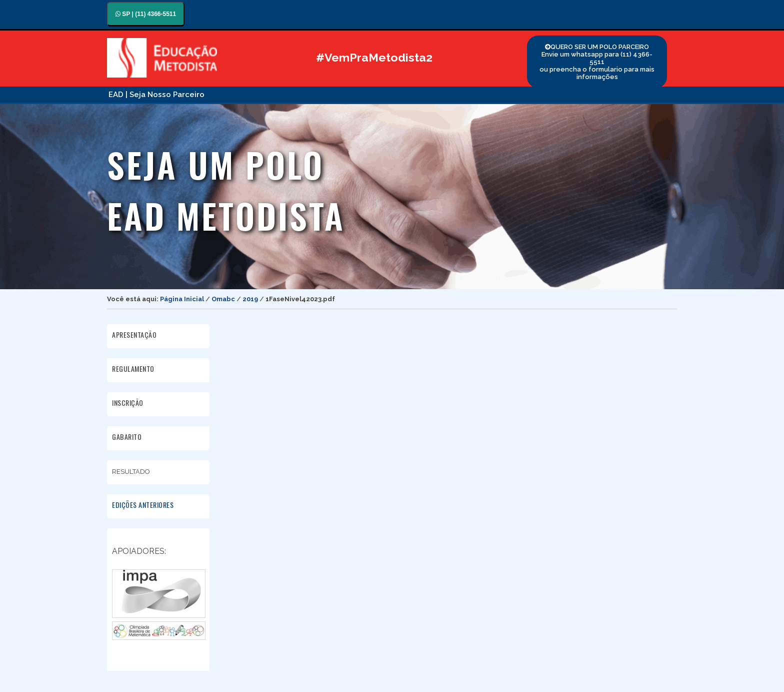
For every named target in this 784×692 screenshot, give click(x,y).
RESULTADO (132, 471)
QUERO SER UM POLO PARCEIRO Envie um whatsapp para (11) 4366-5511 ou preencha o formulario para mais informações (597, 62)
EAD (116, 95)
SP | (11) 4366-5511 (146, 14)
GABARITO (127, 437)
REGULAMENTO (133, 369)
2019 (250, 299)
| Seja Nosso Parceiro (165, 95)
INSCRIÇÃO (128, 403)
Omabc (223, 299)
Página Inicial (182, 299)
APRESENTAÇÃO (134, 334)
